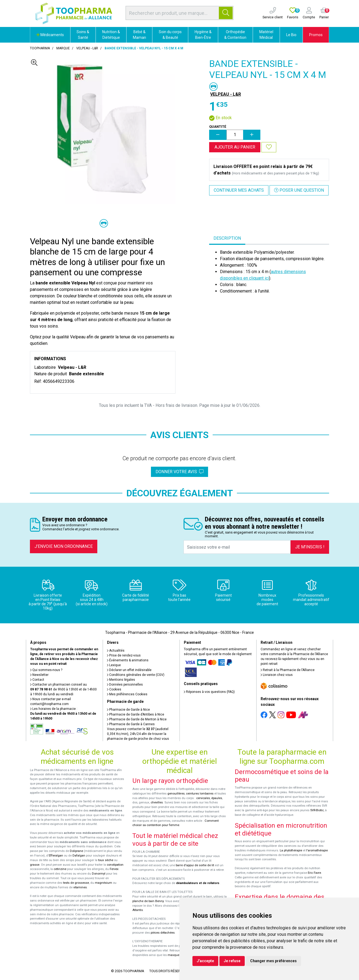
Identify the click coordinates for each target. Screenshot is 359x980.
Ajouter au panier (235, 147)
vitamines (80, 887)
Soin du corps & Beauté (170, 35)
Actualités (116, 651)
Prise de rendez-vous (124, 655)
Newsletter (39, 675)
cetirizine (60, 869)
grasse (35, 865)
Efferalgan (56, 856)
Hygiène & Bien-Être (203, 35)
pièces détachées (163, 933)
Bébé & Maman (139, 35)
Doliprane (76, 851)
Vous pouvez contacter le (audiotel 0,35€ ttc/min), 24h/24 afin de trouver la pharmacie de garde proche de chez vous (138, 734)
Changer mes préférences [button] (273, 961)
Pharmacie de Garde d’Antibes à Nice (136, 714)
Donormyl (99, 874)
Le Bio (291, 35)
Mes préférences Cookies (127, 694)
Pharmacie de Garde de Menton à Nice (137, 719)
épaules (217, 798)
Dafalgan (79, 856)
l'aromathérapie (317, 850)
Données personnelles (125, 685)
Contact (37, 680)
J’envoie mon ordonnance (64, 546)
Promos (316, 35)
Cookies (114, 689)
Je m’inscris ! (310, 547)
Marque (63, 48)
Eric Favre (314, 873)
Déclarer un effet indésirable (129, 670)
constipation (115, 865)
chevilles (157, 802)
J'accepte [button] (205, 961)
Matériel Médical (266, 35)
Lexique (114, 665)
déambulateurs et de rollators (198, 883)
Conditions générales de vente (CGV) (136, 675)
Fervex (114, 869)
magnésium (103, 883)
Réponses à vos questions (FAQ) (209, 692)
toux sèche (106, 860)
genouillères (176, 794)
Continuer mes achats (239, 190)
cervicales (203, 798)
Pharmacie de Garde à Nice (128, 710)
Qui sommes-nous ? (46, 670)
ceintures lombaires (200, 794)
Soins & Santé (83, 35)
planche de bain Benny (148, 901)
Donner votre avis (179, 472)
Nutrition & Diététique (111, 35)
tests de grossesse (76, 883)
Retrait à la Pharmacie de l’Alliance (288, 670)
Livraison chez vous (277, 675)
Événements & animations (128, 660)
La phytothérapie (291, 850)
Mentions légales (121, 680)
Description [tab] (227, 238)
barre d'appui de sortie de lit (195, 865)
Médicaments (50, 35)
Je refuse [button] (232, 961)
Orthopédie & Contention (235, 35)
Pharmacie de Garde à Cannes (131, 724)
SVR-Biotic (317, 810)
